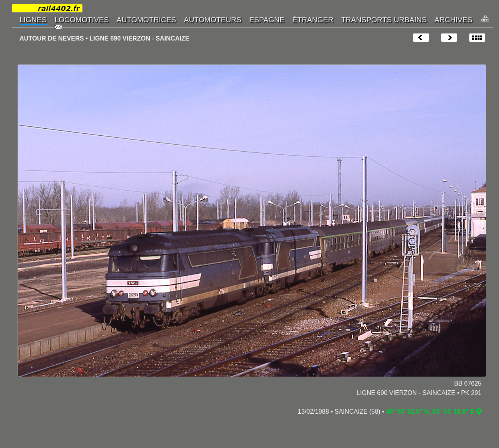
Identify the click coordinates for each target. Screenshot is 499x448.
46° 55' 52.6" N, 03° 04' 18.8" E (430, 412)
